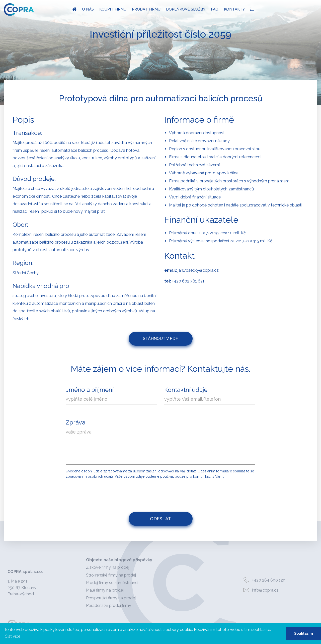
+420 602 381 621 (188, 281)
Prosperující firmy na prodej (111, 598)
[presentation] (161, 493)
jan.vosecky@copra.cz (198, 270)
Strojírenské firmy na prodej (111, 575)
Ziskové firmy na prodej (108, 567)
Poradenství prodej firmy (109, 605)
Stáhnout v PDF (160, 339)
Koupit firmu (113, 9)
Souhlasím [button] (304, 633)
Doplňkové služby (186, 9)
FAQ (215, 9)
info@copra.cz (260, 590)
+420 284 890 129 (263, 580)
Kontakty (234, 9)
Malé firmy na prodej (105, 590)
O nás (88, 9)
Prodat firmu (146, 9)
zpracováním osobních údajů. (90, 476)
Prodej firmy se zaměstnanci (112, 583)
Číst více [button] (13, 636)
